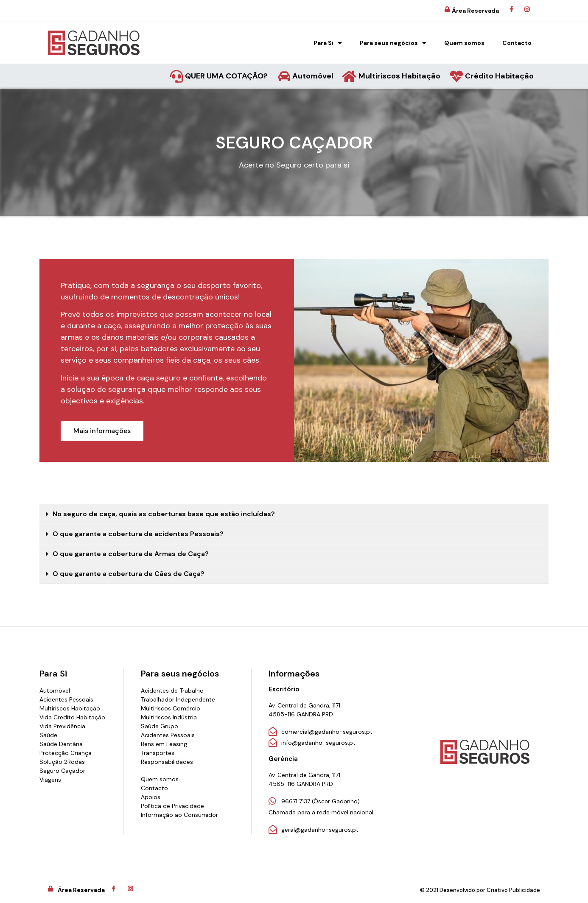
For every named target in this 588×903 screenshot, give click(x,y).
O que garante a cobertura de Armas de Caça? (131, 554)
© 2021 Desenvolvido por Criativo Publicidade (480, 890)
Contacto (517, 43)
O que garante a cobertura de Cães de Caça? (129, 574)
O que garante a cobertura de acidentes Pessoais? (138, 534)
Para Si (328, 43)
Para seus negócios (393, 43)
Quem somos (464, 43)
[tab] (294, 514)
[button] (102, 431)
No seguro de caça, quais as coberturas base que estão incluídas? (164, 514)
